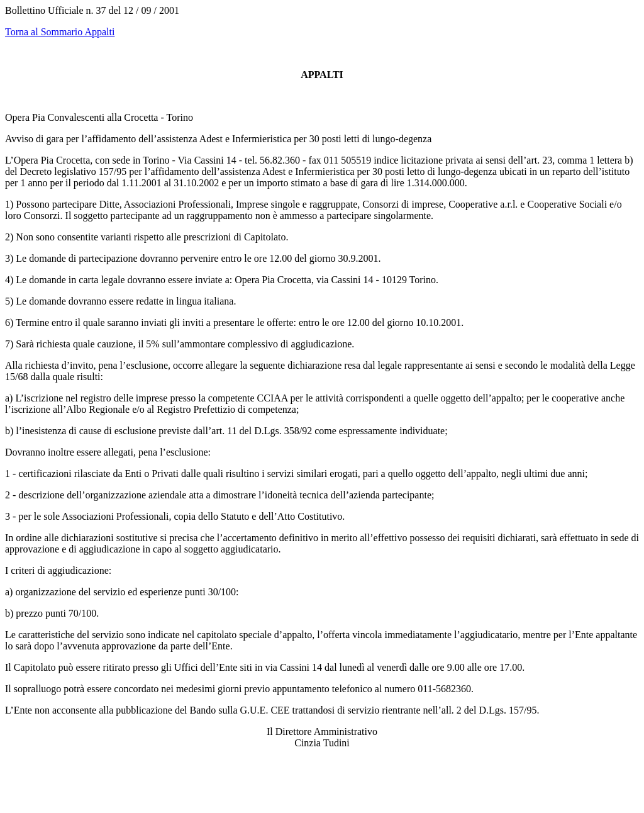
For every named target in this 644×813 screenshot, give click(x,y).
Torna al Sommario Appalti (60, 32)
